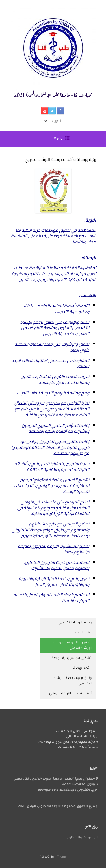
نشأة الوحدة (82, 633)
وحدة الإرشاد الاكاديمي (75, 623)
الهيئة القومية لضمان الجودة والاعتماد (67, 743)
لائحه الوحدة (82, 669)
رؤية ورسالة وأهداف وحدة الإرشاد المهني (73, 646)
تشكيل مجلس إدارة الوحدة (72, 658)
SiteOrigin (49, 857)
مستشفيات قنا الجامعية (78, 748)
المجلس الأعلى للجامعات (77, 732)
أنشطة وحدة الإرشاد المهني (70, 694)
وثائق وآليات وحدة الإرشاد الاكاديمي (73, 681)
